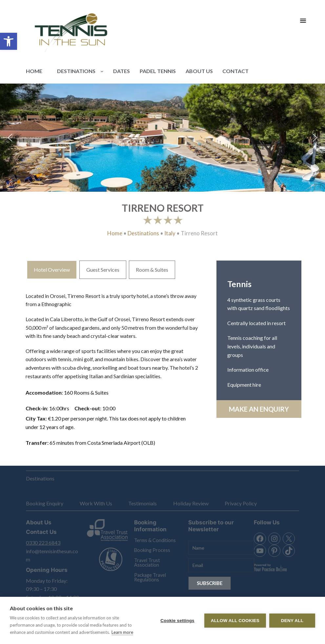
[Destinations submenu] (102, 71)
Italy (170, 233)
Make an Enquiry (259, 409)
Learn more (122, 632)
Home (115, 233)
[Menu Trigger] (303, 20)
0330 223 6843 (43, 543)
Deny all (292, 621)
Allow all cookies (235, 621)
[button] (9, 41)
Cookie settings (177, 621)
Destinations (143, 233)
